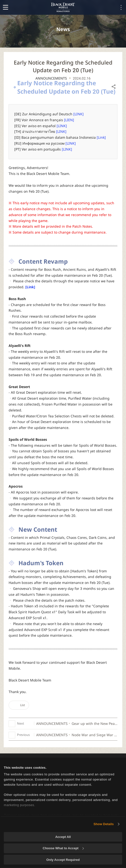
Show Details (104, 824)
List (19, 705)
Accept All (63, 837)
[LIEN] (69, 120)
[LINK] (79, 114)
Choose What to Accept (63, 848)
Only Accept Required (63, 860)
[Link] (101, 137)
